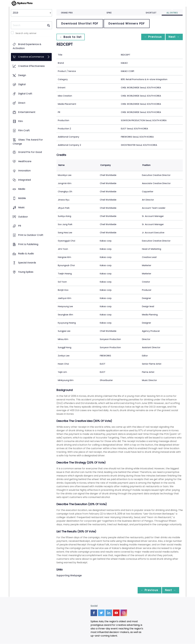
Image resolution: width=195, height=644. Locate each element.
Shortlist (151, 13)
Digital (22, 85)
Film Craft (24, 130)
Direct (22, 103)
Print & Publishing (28, 244)
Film (20, 121)
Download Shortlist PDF (80, 23)
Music (22, 207)
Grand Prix (67, 13)
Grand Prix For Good (30, 152)
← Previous (152, 37)
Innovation (24, 171)
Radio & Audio (26, 254)
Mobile (22, 198)
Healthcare (25, 161)
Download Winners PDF (127, 23)
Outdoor (23, 217)
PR (20, 226)
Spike (109, 13)
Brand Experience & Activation (27, 46)
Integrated (24, 180)
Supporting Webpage (69, 575)
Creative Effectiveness (31, 66)
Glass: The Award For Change (28, 142)
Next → (174, 37)
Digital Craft (25, 94)
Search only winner (26, 33)
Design (22, 75)
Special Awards (27, 263)
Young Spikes (26, 272)
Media (22, 189)
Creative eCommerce (31, 57)
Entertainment (27, 112)
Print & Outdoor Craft (31, 235)
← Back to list (71, 37)
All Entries (172, 13)
